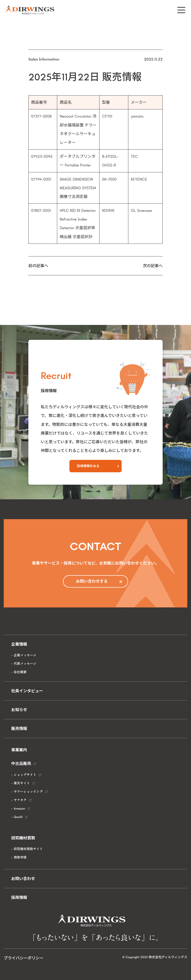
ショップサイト (25, 775)
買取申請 (20, 857)
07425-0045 (42, 156)
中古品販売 (21, 764)
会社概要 (20, 672)
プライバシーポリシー (24, 958)
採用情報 (19, 898)
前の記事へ (38, 266)
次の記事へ (153, 266)
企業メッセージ (25, 655)
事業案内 (19, 750)
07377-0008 (41, 116)
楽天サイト (22, 783)
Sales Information (44, 59)
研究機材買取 (23, 838)
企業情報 (19, 644)
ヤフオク (20, 800)
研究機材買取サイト (28, 849)
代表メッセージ (25, 664)
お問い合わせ (23, 879)
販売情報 (19, 729)
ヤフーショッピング (28, 792)
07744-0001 (41, 179)
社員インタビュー (27, 691)
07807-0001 (41, 210)
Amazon (19, 808)
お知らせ (19, 710)
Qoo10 (18, 817)
